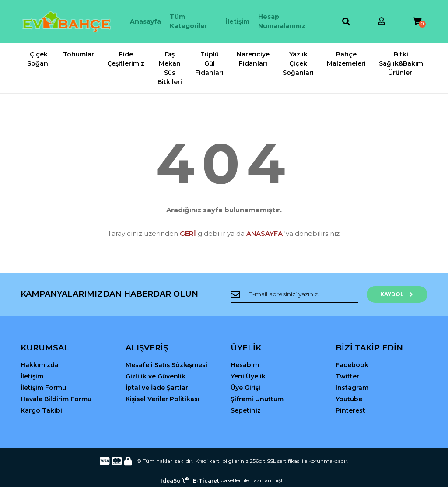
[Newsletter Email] (296, 294)
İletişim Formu (43, 388)
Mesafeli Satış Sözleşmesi (166, 365)
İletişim (237, 21)
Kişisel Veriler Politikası (163, 399)
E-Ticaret (206, 481)
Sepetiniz (246, 410)
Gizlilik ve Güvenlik (156, 376)
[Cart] (417, 22)
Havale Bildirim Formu (56, 399)
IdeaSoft (175, 480)
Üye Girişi (245, 388)
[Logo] (66, 22)
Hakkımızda (40, 365)
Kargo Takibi (41, 410)
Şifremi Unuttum (257, 399)
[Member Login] (381, 22)
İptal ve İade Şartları (158, 388)
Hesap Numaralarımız (282, 21)
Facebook (352, 365)
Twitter (347, 376)
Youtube (349, 399)
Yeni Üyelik (248, 376)
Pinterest (350, 410)
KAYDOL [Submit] (399, 294)
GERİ (188, 233)
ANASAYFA (264, 233)
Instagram (352, 388)
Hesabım (245, 365)
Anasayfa (145, 21)
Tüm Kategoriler (189, 21)
